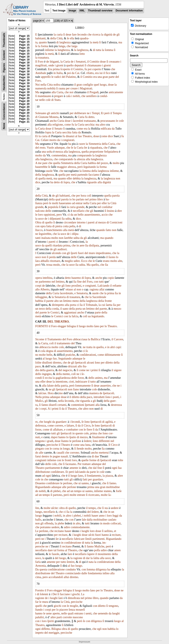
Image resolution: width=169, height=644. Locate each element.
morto (53, 140)
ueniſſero (91, 96)
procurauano (108, 121)
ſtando (39, 610)
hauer (95, 516)
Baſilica (96, 339)
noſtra (57, 85)
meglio (69, 261)
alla (54, 92)
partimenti (98, 539)
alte (120, 261)
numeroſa (41, 88)
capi (118, 347)
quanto (43, 42)
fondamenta (95, 573)
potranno (45, 527)
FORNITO (42, 326)
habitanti (41, 38)
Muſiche (99, 546)
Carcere (119, 339)
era (97, 73)
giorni (60, 65)
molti (55, 203)
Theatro (87, 136)
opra (43, 226)
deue (68, 35)
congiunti (91, 286)
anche (99, 278)
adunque (60, 148)
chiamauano (94, 65)
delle (48, 211)
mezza (59, 152)
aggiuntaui (70, 312)
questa (43, 569)
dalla (90, 520)
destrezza (116, 405)
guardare (61, 422)
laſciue (42, 393)
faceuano (71, 464)
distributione (43, 573)
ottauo (69, 289)
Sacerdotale (99, 297)
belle (49, 355)
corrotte (67, 617)
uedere (114, 508)
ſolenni (44, 594)
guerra (50, 370)
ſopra (48, 132)
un (75, 215)
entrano (79, 613)
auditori (62, 249)
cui (103, 305)
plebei (57, 491)
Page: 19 (24, 77)
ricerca (96, 35)
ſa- (110, 495)
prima (56, 69)
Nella (39, 397)
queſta (85, 152)
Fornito (40, 590)
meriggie (54, 633)
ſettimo (60, 282)
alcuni (90, 363)
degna (49, 351)
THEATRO (62, 322)
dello (38, 374)
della (53, 38)
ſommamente (83, 386)
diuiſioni (47, 363)
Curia (67, 62)
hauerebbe (42, 167)
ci (69, 215)
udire (77, 261)
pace (38, 366)
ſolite (38, 363)
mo (61, 393)
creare (74, 88)
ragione (78, 558)
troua (49, 265)
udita (68, 219)
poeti (116, 397)
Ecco (84, 261)
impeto (39, 633)
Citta (50, 85)
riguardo (92, 182)
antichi (55, 113)
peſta (72, 226)
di (57, 42)
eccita (48, 378)
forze (81, 378)
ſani (60, 598)
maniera (94, 393)
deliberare (80, 113)
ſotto (82, 54)
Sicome (40, 339)
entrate (81, 495)
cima (38, 577)
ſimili (89, 539)
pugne (56, 456)
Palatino (71, 77)
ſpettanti (90, 405)
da (73, 73)
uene (49, 613)
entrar (79, 203)
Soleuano (41, 113)
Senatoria (82, 293)
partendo (82, 175)
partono (58, 495)
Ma (37, 92)
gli (118, 35)
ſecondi (76, 422)
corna (56, 449)
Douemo (40, 483)
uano (66, 309)
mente (66, 374)
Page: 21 (24, 116)
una (100, 77)
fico (108, 73)
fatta (75, 132)
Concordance (4, 111)
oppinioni (49, 215)
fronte (108, 301)
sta (106, 508)
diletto (109, 363)
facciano (65, 594)
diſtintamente (112, 355)
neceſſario (79, 211)
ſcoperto (65, 69)
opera (39, 278)
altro (103, 125)
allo (38, 289)
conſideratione (73, 543)
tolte (121, 460)
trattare (87, 464)
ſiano (76, 389)
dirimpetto (58, 305)
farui (38, 456)
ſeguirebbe (45, 234)
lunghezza (64, 50)
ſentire (71, 562)
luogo (103, 85)
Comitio (94, 62)
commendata (59, 155)
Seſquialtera (111, 152)
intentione (61, 382)
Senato (58, 129)
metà (96, 42)
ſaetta (109, 305)
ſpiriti (51, 621)
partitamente (53, 468)
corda (55, 309)
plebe (61, 523)
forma (45, 46)
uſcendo (56, 253)
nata (91, 562)
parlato (80, 199)
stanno (108, 491)
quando (101, 230)
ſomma (109, 50)
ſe (68, 38)
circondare (70, 222)
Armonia (41, 566)
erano (106, 261)
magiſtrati (41, 65)
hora (83, 196)
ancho (53, 121)
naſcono (40, 211)
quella (62, 175)
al (76, 136)
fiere (89, 430)
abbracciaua (80, 339)
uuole (49, 171)
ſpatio (73, 437)
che (89, 35)
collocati (116, 523)
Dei (55, 594)
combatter (72, 430)
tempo (78, 491)
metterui (104, 453)
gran (105, 77)
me (40, 163)
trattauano (90, 121)
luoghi (48, 422)
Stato (57, 100)
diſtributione (43, 472)
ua (89, 316)
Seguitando (65, 359)
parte (112, 77)
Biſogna (56, 629)
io (71, 199)
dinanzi (70, 136)
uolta (50, 152)
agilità (109, 422)
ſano (97, 326)
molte (55, 347)
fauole (55, 554)
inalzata (46, 238)
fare (74, 35)
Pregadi (94, 92)
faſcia (75, 316)
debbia (77, 178)
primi (94, 370)
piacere (64, 610)
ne (88, 113)
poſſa (97, 550)
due (97, 456)
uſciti (91, 535)
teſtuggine (41, 297)
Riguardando (43, 487)
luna (88, 445)
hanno (62, 437)
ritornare (55, 261)
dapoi (54, 437)
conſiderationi (88, 355)
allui (66, 577)
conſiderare (57, 472)
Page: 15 (24, 36)
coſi (89, 196)
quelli (48, 245)
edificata (106, 129)
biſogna (71, 326)
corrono (75, 453)
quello (95, 265)
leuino (111, 211)
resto (42, 148)
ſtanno (65, 441)
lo (117, 257)
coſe (48, 100)
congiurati (68, 140)
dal (95, 468)
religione (58, 125)
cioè (71, 382)
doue (103, 62)
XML (82, 11)
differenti (104, 441)
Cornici (55, 312)
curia (60, 35)
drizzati (72, 366)
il (88, 62)
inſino (106, 573)
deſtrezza (41, 426)
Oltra (38, 222)
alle (41, 453)
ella (72, 38)
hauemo (76, 278)
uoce (41, 219)
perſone (77, 441)
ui (80, 483)
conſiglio (88, 85)
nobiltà (51, 88)
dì (38, 594)
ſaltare (70, 426)
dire (119, 211)
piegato (40, 449)
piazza (109, 476)
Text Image (59, 11)
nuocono (78, 617)
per (68, 88)
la (55, 35)
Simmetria (95, 144)
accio (105, 215)
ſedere (87, 441)
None (4, 126)
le (53, 77)
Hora (51, 393)
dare (50, 550)
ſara (38, 261)
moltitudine (113, 487)
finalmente (98, 437)
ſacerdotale (66, 293)
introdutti (99, 397)
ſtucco (39, 230)
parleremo (45, 282)
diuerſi (53, 405)
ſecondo (82, 35)
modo (57, 265)
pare (45, 163)
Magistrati (86, 88)
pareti (91, 222)
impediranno (103, 253)
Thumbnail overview (100, 11)
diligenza (101, 569)
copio (111, 278)
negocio (67, 370)
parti (59, 617)
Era (50, 69)
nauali (64, 456)
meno (75, 301)
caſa (68, 96)
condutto (71, 569)
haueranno (65, 203)
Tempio (117, 113)
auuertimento (92, 215)
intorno (81, 222)
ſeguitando (90, 167)
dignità (108, 35)
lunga (62, 46)
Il (36, 62)
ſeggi (115, 516)
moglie (74, 606)
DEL (50, 322)
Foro (41, 62)
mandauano (45, 96)
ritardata (58, 245)
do (37, 453)
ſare (70, 554)
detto (91, 117)
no (37, 355)
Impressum (84, 642)
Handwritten (4, 83)
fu (86, 69)
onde (51, 65)
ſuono (112, 257)
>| (72, 21)
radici (58, 77)
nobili (76, 96)
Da (37, 569)
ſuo (80, 136)
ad (73, 203)
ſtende (80, 449)
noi (71, 92)
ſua (120, 468)
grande (39, 207)
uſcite (54, 508)
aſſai (102, 289)
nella (43, 85)
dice (110, 136)
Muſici (39, 401)
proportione (96, 152)
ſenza (72, 610)
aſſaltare (58, 430)
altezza (81, 159)
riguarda (85, 401)
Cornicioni (116, 222)
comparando (84, 155)
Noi (38, 85)
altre (120, 476)
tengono (40, 441)
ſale (84, 520)
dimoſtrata (74, 598)
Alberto (45, 289)
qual (58, 199)
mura (45, 602)
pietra (59, 226)
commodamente (80, 527)
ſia (63, 219)
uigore (118, 370)
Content (4, 55)
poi (90, 69)
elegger (62, 326)
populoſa (53, 207)
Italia (60, 73)
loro (41, 215)
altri (113, 347)
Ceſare (45, 140)
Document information (129, 11)
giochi (76, 594)
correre (59, 426)
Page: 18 (24, 57)
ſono (68, 286)
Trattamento (54, 339)
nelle (42, 100)
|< (41, 21)
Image (73, 11)
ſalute (51, 386)
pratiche (70, 355)
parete (50, 301)
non (118, 178)
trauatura (43, 58)
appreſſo (46, 77)
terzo (42, 309)
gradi (50, 441)
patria (64, 386)
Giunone (43, 117)
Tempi (96, 113)
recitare (63, 535)
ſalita (96, 558)
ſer (86, 148)
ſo (87, 351)
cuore (82, 144)
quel (96, 85)
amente (74, 468)
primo (93, 199)
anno (102, 516)
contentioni (77, 405)
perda (52, 257)
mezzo (102, 222)
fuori (81, 253)
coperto (97, 69)
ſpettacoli (80, 363)
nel (87, 199)
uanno (85, 483)
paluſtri (40, 617)
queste (79, 433)
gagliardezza (63, 378)
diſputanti (55, 219)
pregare (59, 96)
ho (74, 199)
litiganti (54, 62)
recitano (59, 531)
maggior (62, 167)
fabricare (79, 539)
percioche (52, 445)
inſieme (50, 50)
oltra (62, 508)
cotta (66, 226)
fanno (45, 405)
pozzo (105, 163)
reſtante (117, 286)
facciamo (94, 175)
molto (39, 155)
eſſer (69, 178)
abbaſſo (45, 261)
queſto (70, 65)
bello (81, 215)
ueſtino (108, 531)
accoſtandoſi (56, 577)
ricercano (94, 495)
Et (102, 113)
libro (100, 199)
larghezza (65, 42)
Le (37, 531)
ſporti (74, 253)
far (37, 602)
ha (70, 144)
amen (117, 550)
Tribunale (91, 305)
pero (59, 215)
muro (92, 253)
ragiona (94, 289)
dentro (45, 456)
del (64, 77)
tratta (89, 347)
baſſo (38, 520)
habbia (92, 163)
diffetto (46, 629)
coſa (43, 351)
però (107, 113)
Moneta (54, 117)
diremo (57, 363)
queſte (85, 460)
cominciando (73, 573)
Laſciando (103, 286)
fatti (85, 479)
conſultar (107, 207)
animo (99, 378)
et (115, 531)
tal (55, 550)
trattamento (64, 343)
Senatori (81, 62)
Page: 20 (24, 98)
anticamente (116, 92)
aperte (56, 613)
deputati (79, 65)
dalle (84, 573)
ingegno (47, 374)
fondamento (94, 476)
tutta (99, 50)
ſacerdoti (78, 121)
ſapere (91, 554)
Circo (87, 426)
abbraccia (45, 347)
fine (79, 282)
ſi (64, 35)
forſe (119, 491)
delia (101, 301)
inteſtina (47, 278)
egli (99, 629)
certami (62, 405)
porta (73, 305)
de (114, 35)
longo (66, 449)
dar (88, 558)
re (37, 422)
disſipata (94, 245)
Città (60, 38)
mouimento (104, 554)
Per (80, 464)
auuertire (105, 386)
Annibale (41, 73)
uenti (89, 613)
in (55, 73)
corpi (38, 286)
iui (101, 73)
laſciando (80, 472)
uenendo (103, 613)
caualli (60, 453)
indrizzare (81, 382)
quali (71, 613)
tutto (93, 382)
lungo (39, 512)
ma (120, 42)
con (37, 226)
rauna (62, 88)
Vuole (50, 148)
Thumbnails (4, 40)
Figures (4, 68)
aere (82, 245)
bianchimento (54, 230)
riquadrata (96, 148)
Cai (77, 73)
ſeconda (69, 401)
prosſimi (76, 286)
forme (93, 460)
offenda (49, 523)
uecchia (89, 125)
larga (75, 46)
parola (116, 196)
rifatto (90, 73)
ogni (114, 468)
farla (38, 562)
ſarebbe (69, 238)
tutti (101, 282)
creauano (114, 62)
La (83, 594)
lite (37, 508)
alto (56, 301)
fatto (108, 230)
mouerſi (80, 610)
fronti (68, 460)
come (68, 125)
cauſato (112, 520)
